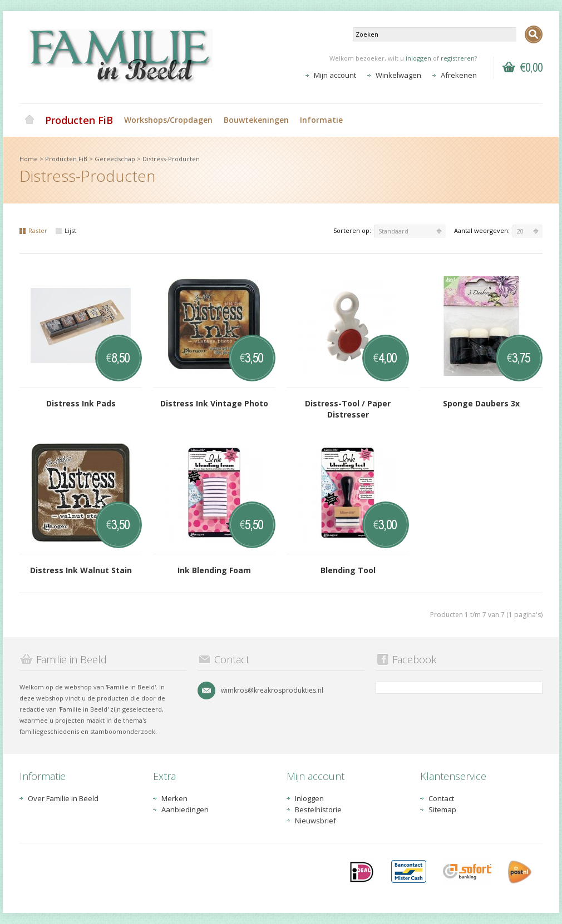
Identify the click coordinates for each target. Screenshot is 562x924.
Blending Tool (348, 570)
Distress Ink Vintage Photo (214, 403)
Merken (174, 798)
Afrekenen (459, 75)
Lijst (66, 230)
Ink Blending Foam (214, 570)
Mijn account (335, 75)
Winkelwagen (398, 75)
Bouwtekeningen (256, 120)
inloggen (418, 58)
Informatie (321, 120)
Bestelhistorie (318, 809)
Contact (441, 798)
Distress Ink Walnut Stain (81, 570)
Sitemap (442, 809)
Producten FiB (79, 120)
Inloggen (309, 798)
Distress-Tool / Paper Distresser (348, 409)
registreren (458, 58)
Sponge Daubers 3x (481, 403)
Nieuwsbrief (315, 821)
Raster (33, 230)
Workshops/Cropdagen (168, 120)
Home (29, 120)
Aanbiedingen (185, 809)
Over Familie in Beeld (63, 798)
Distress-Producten (171, 159)
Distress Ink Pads (81, 403)
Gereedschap (115, 159)
